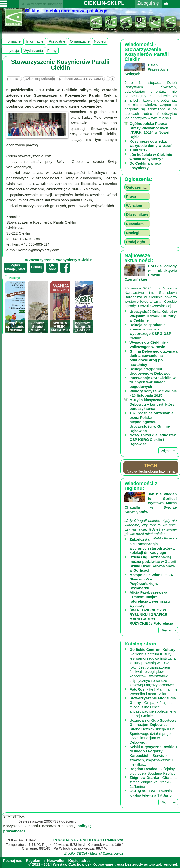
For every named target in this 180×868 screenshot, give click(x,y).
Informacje (13, 41)
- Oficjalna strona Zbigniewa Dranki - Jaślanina (153, 782)
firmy (52, 50)
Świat (126, 28)
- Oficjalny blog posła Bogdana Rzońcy (152, 771)
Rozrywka (96, 28)
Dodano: (81, 79)
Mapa (140, 28)
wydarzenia (33, 50)
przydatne (57, 41)
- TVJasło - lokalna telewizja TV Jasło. (152, 793)
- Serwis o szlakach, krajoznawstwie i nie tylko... (153, 756)
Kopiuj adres (79, 861)
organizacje (80, 41)
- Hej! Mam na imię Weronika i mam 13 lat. (153, 691)
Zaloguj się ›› (148, 6)
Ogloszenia (111, 28)
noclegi (100, 41)
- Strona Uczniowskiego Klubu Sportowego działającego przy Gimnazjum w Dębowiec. (153, 731)
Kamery (155, 28)
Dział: (40, 79)
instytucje (11, 50)
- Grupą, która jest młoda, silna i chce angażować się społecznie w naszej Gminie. (153, 707)
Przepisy (170, 28)
